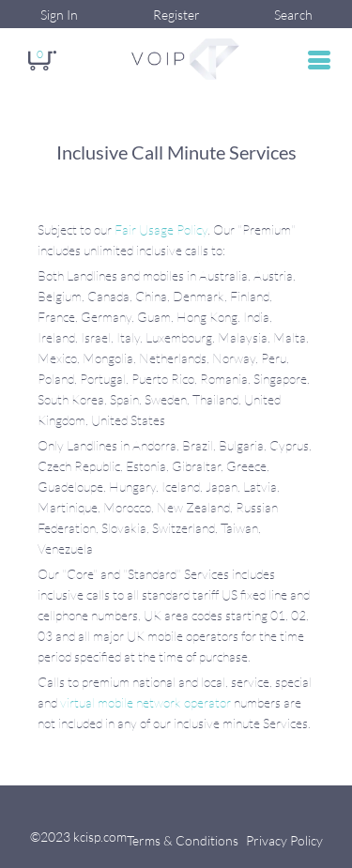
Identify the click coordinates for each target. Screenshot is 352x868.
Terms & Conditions (183, 840)
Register (176, 15)
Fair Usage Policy (161, 229)
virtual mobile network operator (145, 702)
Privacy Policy (284, 840)
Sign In (59, 15)
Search (293, 15)
